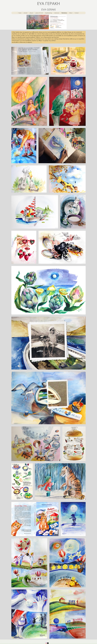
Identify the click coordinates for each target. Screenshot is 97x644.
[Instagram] (46, 643)
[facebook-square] (48, 643)
